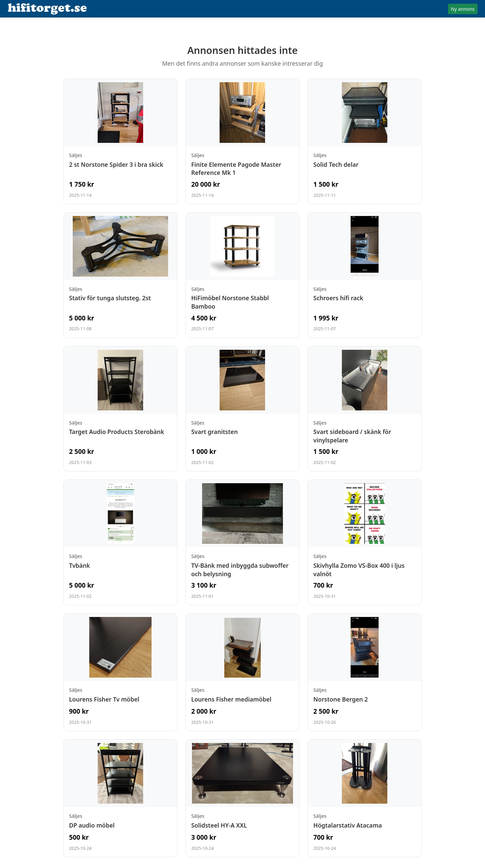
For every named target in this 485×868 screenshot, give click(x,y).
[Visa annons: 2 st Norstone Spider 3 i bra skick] (120, 141)
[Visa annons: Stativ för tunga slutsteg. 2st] (120, 275)
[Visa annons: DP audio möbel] (120, 798)
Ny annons (463, 9)
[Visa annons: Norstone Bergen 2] (365, 672)
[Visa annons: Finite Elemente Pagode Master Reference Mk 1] (243, 141)
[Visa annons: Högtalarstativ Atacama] (365, 798)
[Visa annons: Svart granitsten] (243, 409)
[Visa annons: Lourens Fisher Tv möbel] (120, 672)
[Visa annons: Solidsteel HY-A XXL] (243, 798)
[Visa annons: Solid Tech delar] (365, 141)
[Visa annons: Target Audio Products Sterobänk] (120, 409)
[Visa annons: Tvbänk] (120, 542)
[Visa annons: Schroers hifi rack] (365, 275)
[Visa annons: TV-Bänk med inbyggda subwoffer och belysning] (243, 542)
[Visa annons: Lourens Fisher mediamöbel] (243, 672)
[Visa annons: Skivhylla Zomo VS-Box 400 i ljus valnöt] (365, 542)
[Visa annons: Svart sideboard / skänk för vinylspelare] (365, 409)
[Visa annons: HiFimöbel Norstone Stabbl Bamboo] (243, 275)
